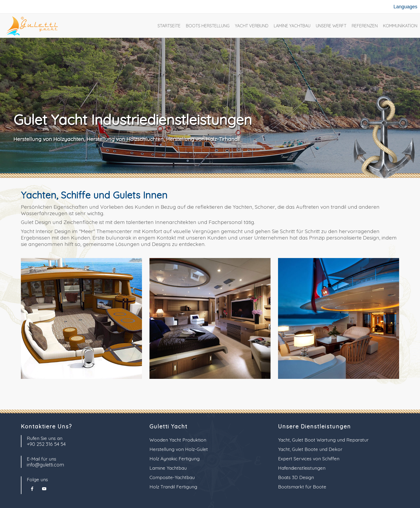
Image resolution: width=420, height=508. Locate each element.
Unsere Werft (331, 26)
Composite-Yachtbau (172, 477)
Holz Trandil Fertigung (173, 487)
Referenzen (365, 26)
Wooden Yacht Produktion (178, 440)
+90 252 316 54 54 (46, 444)
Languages (405, 7)
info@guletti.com (45, 465)
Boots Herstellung (208, 26)
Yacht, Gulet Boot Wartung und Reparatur (323, 440)
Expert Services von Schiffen (309, 458)
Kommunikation (400, 26)
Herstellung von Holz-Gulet (179, 449)
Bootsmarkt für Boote (302, 487)
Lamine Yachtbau (292, 26)
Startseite (169, 26)
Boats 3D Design (296, 477)
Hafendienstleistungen (302, 468)
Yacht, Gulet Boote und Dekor (310, 449)
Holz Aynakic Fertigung (175, 458)
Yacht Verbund (252, 26)
